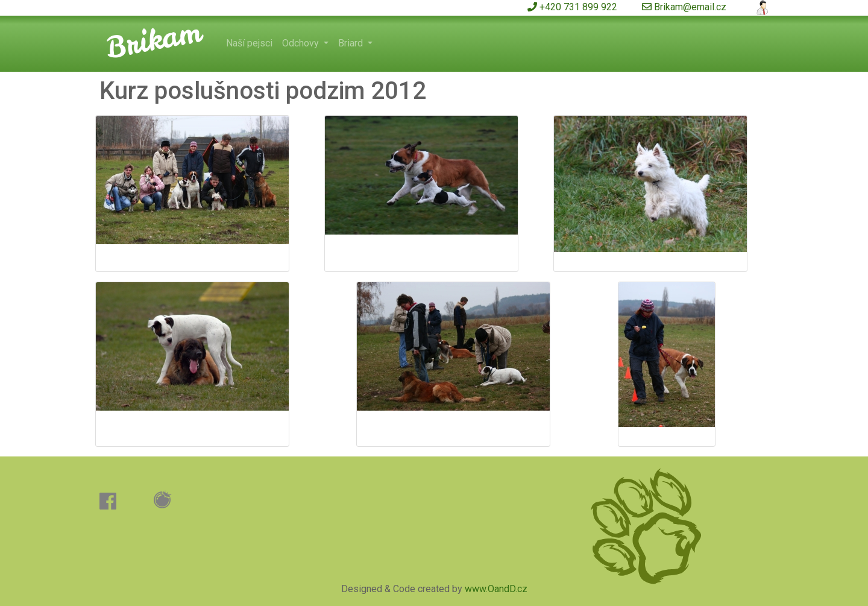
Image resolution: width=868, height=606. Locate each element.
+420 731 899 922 (572, 7)
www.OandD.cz (496, 589)
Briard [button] (352, 43)
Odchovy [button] (302, 43)
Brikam (153, 39)
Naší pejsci (249, 43)
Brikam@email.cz (684, 7)
